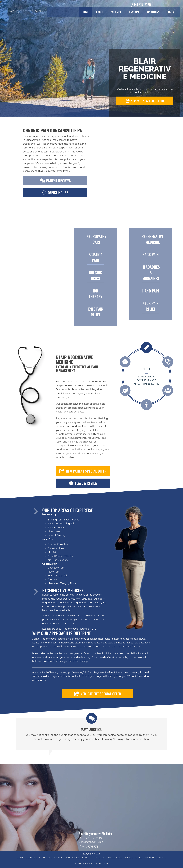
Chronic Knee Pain (58, 544)
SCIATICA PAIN (96, 257)
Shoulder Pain (56, 548)
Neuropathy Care (96, 239)
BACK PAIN (151, 254)
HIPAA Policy (98, 858)
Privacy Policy (115, 858)
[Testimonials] (92, 734)
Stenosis (53, 579)
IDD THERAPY (96, 294)
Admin (20, 858)
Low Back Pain (56, 568)
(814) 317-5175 (141, 4)
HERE (93, 629)
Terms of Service (134, 858)
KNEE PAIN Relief (95, 312)
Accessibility (33, 858)
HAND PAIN (151, 291)
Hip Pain (53, 552)
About (100, 12)
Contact (172, 12)
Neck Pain (54, 572)
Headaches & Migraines (151, 273)
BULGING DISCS (95, 275)
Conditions (153, 12)
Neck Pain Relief (151, 306)
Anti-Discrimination (53, 858)
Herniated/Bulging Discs (62, 583)
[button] (145, 101)
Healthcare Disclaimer (77, 858)
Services (133, 12)
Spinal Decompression (60, 556)
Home (86, 12)
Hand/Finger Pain (58, 576)
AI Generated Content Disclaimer (92, 864)
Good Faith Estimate (155, 858)
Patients (116, 12)
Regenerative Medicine (153, 239)
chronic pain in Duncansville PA (52, 152)
